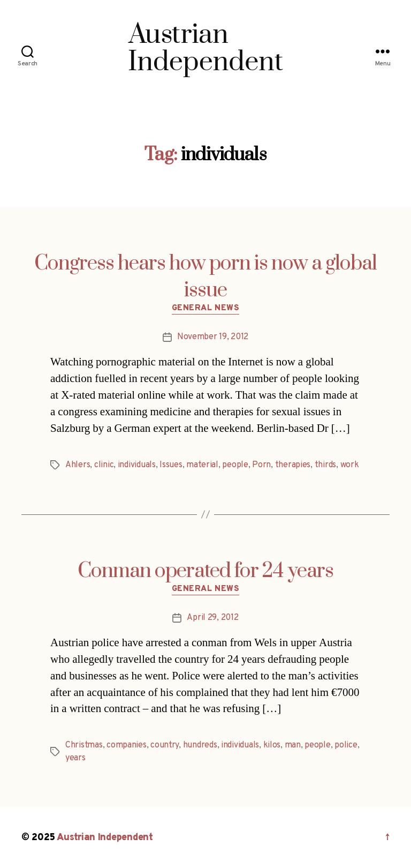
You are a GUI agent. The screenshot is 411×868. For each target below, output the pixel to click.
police (346, 745)
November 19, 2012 (213, 337)
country (165, 745)
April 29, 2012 (212, 618)
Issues (171, 465)
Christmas (84, 745)
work (350, 465)
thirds (325, 465)
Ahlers (78, 465)
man (293, 745)
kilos (272, 745)
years (75, 758)
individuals (137, 465)
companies (127, 745)
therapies (293, 465)
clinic (104, 465)
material (202, 465)
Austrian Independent (105, 838)
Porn (261, 465)
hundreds (200, 745)
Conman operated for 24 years (205, 571)
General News (206, 309)
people (235, 465)
